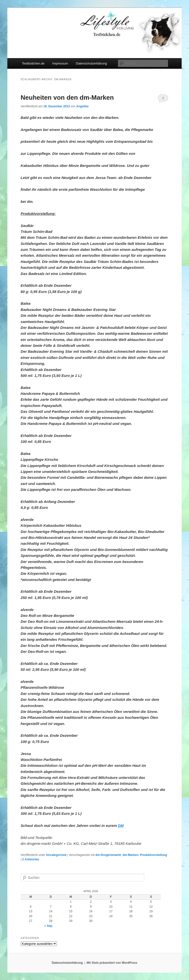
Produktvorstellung (154, 855)
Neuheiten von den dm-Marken (67, 97)
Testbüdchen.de (33, 63)
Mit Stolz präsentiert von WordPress (112, 963)
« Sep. (49, 926)
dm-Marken (130, 855)
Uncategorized (56, 855)
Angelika (82, 106)
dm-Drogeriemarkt (108, 855)
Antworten (31, 859)
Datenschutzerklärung (91, 63)
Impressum (60, 63)
